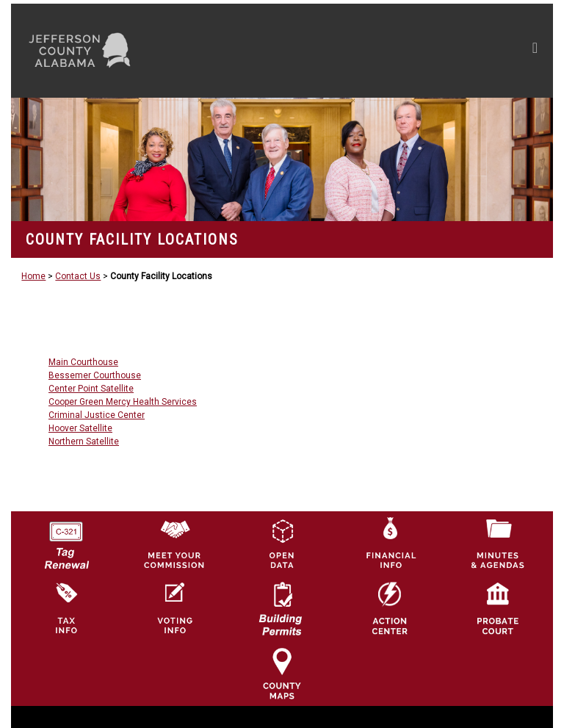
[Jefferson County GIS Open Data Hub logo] (282, 544)
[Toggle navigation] (395, 51)
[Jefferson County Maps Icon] (282, 673)
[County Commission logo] (174, 544)
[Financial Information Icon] (390, 544)
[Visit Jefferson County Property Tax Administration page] (66, 608)
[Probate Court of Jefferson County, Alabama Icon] (498, 608)
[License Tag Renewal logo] (66, 541)
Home (33, 276)
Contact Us (78, 276)
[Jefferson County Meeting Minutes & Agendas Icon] (498, 544)
